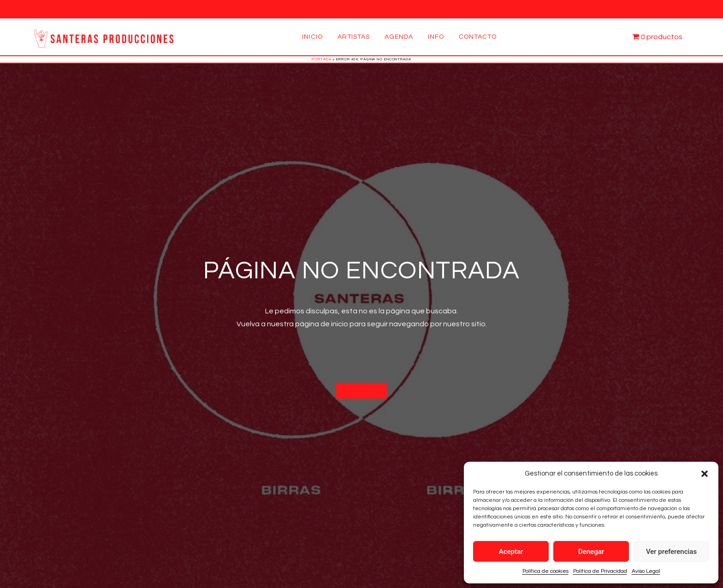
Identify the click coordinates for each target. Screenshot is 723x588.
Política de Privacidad (600, 571)
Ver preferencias (671, 552)
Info (436, 37)
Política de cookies (545, 571)
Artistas (354, 37)
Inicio (312, 37)
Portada (321, 59)
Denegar (591, 552)
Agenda (399, 37)
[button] (705, 474)
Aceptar (511, 552)
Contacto (478, 37)
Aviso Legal (646, 571)
